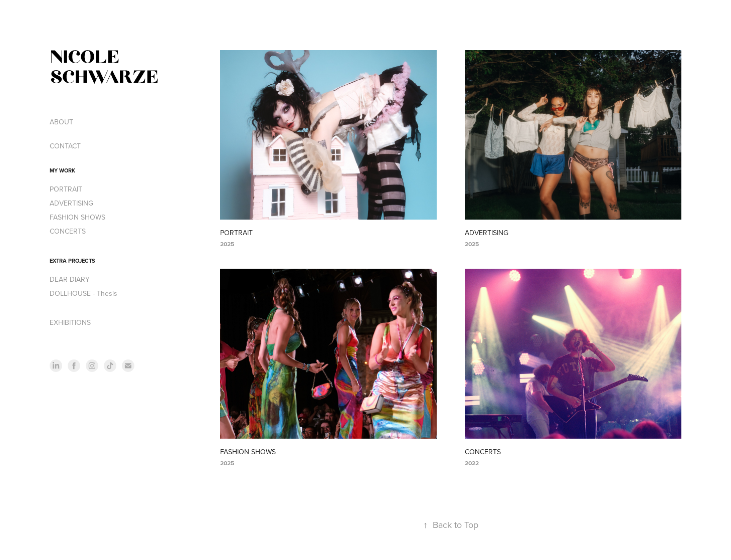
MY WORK (62, 170)
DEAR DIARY (70, 279)
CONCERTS (68, 231)
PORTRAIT (66, 189)
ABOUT (61, 122)
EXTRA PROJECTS (72, 261)
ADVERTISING (71, 203)
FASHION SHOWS (77, 217)
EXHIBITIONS (70, 322)
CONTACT (65, 146)
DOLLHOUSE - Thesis (83, 293)
